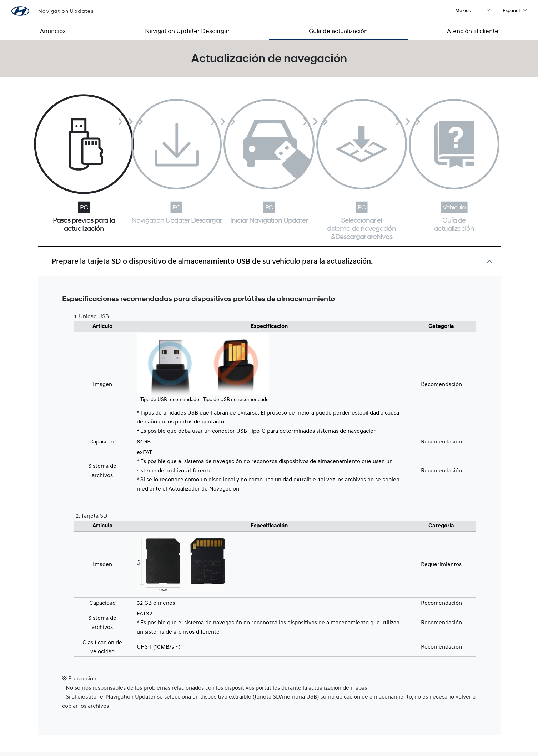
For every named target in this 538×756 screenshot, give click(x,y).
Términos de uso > (473, 732)
